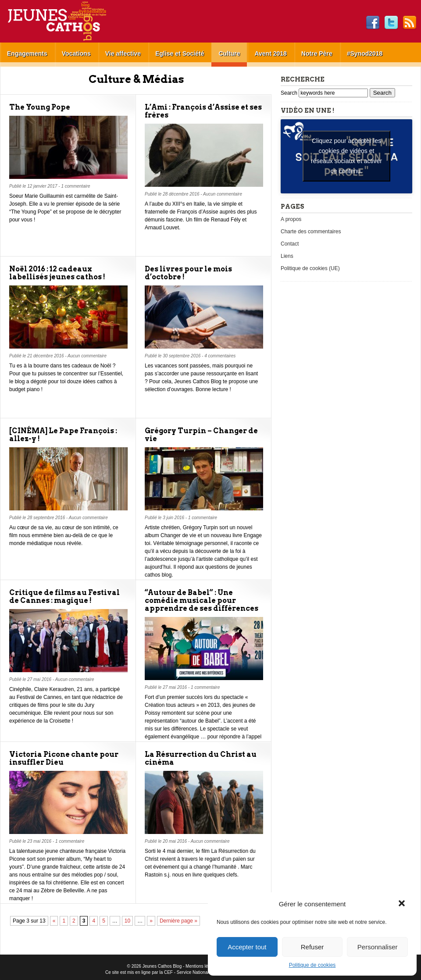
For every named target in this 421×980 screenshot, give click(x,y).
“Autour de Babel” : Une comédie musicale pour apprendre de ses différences (202, 600)
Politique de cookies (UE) (310, 268)
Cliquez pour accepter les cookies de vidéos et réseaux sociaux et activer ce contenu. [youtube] (346, 156)
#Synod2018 (365, 53)
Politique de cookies (312, 965)
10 (127, 921)
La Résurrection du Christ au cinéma (201, 758)
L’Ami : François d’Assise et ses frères (203, 111)
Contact (290, 244)
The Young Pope (40, 107)
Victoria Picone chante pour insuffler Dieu (64, 758)
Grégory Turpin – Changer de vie (201, 435)
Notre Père (317, 53)
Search (290, 93)
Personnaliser (378, 947)
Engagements (27, 53)
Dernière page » (178, 921)
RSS (410, 23)
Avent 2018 (270, 53)
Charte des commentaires (311, 232)
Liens (287, 256)
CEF (168, 972)
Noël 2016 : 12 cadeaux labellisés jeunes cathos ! (57, 273)
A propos (291, 219)
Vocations (76, 53)
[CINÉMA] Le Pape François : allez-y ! (63, 435)
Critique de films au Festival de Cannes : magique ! (64, 597)
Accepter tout (247, 947)
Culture (229, 53)
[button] (403, 904)
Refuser (312, 947)
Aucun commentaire (223, 194)
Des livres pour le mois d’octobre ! (188, 273)
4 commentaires (220, 356)
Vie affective (123, 53)
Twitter (391, 23)
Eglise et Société (180, 53)
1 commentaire (75, 186)
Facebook (373, 23)
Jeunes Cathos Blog (71, 21)
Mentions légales (202, 966)
